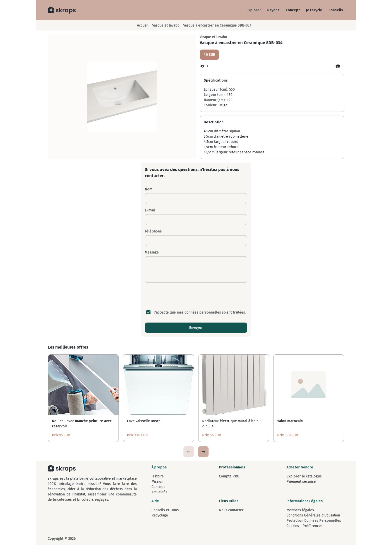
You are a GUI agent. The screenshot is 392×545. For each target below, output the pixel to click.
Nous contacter (231, 510)
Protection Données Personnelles (314, 521)
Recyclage (160, 515)
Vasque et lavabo (166, 25)
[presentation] (196, 296)
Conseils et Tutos (165, 510)
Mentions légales (300, 510)
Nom (148, 189)
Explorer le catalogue (304, 476)
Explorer (254, 10)
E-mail (150, 210)
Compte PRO (229, 476)
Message (152, 252)
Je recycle (314, 10)
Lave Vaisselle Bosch (144, 421)
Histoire (158, 476)
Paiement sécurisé (301, 482)
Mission (157, 482)
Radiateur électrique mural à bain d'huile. (230, 424)
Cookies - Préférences (304, 526)
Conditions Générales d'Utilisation (313, 515)
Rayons (273, 10)
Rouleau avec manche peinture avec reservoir (82, 424)
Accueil (143, 25)
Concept (293, 10)
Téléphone (153, 231)
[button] (203, 452)
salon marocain (290, 421)
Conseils (336, 10)
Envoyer (196, 328)
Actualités (159, 492)
